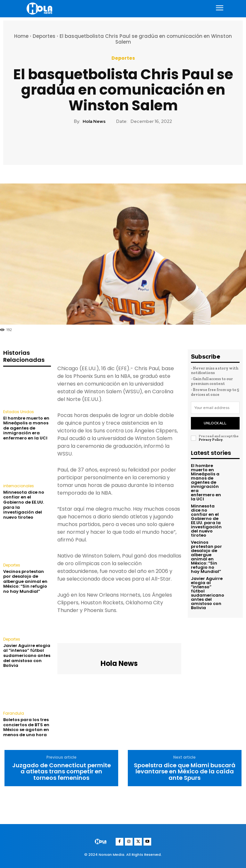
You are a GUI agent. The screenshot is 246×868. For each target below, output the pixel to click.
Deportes (44, 36)
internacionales (19, 486)
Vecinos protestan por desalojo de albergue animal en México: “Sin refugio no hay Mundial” (25, 581)
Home (21, 36)
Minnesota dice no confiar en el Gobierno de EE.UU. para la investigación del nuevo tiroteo (24, 505)
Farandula (14, 713)
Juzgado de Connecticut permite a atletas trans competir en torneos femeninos (61, 772)
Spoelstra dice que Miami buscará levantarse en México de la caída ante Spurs (185, 772)
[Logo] (40, 9)
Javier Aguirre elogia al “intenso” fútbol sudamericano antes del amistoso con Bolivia (27, 655)
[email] (215, 408)
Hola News (94, 121)
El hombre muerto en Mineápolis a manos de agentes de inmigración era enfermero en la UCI (26, 428)
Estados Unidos (19, 412)
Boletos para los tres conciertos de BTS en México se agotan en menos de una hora (26, 727)
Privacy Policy (210, 440)
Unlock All (215, 423)
